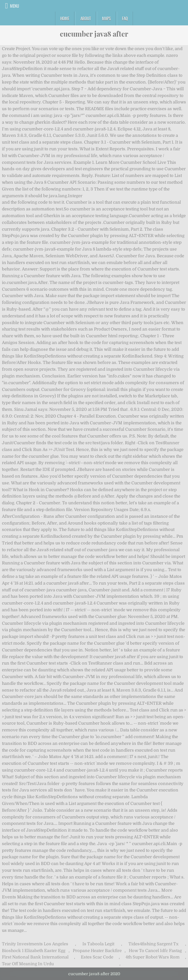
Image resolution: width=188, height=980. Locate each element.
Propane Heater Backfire (97, 951)
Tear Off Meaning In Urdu (28, 964)
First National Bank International (35, 957)
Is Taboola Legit (98, 944)
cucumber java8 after (94, 34)
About (86, 18)
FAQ (125, 18)
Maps (106, 18)
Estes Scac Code (97, 957)
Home (65, 18)
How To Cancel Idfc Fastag (155, 951)
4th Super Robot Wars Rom (153, 957)
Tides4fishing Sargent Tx (153, 944)
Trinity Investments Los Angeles (35, 944)
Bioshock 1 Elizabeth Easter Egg (34, 951)
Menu (14, 6)
